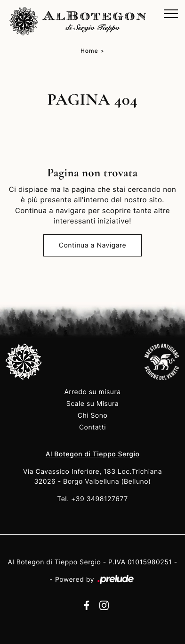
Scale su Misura (92, 404)
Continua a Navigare (92, 245)
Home (89, 51)
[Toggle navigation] (171, 14)
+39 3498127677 (100, 499)
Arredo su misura (92, 392)
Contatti (92, 427)
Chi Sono (93, 416)
